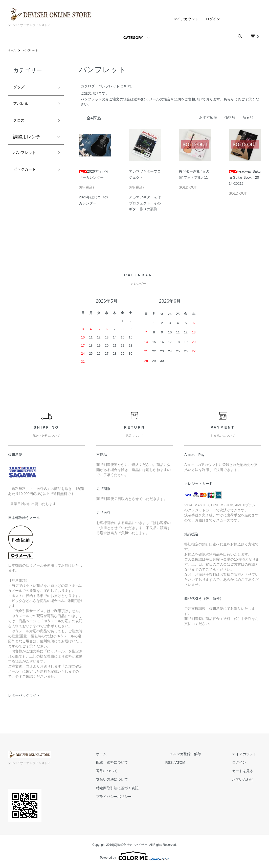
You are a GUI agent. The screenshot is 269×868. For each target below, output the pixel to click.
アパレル (22, 106)
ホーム (13, 50)
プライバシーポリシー (134, 797)
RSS (185, 762)
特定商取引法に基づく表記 (138, 788)
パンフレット (33, 50)
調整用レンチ (27, 141)
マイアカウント (186, 19)
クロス (20, 124)
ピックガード (27, 176)
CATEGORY (133, 38)
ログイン (213, 19)
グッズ (20, 88)
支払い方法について (132, 779)
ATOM (197, 762)
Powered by (134, 856)
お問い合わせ (247, 779)
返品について (127, 771)
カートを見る (247, 771)
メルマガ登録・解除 (197, 754)
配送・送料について (132, 762)
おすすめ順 (208, 117)
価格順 (230, 117)
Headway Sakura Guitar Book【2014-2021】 (245, 177)
